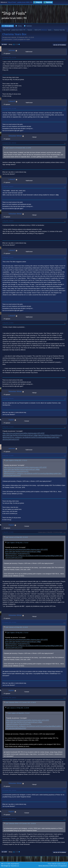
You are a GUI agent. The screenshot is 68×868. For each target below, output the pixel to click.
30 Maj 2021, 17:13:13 (8, 427)
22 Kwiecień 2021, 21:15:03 (9, 58)
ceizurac (12, 50)
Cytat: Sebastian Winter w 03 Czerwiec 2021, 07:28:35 (21, 702)
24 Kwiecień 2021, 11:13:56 (9, 108)
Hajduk (11, 420)
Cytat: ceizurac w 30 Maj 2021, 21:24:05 (17, 537)
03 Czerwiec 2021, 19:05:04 (9, 790)
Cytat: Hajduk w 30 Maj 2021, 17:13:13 (16, 461)
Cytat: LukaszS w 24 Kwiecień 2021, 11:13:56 (18, 148)
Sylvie (50, 30)
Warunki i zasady (57, 864)
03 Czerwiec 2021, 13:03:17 (9, 698)
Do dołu (4, 44)
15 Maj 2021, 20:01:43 (8, 399)
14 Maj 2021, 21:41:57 (8, 257)
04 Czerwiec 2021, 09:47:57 (9, 819)
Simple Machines (15, 864)
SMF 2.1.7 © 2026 (6, 864)
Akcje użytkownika (60, 45)
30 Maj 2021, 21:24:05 (8, 456)
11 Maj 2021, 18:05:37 (8, 186)
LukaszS (12, 101)
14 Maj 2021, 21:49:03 (8, 323)
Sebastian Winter (15, 136)
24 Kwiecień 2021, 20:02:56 (9, 143)
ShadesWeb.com (15, 866)
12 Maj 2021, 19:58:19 (8, 221)
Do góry (4, 852)
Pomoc (50, 864)
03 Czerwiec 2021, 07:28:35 (9, 622)
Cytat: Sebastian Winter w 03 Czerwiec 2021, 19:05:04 (21, 824)
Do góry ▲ (64, 864)
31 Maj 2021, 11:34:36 (8, 532)
